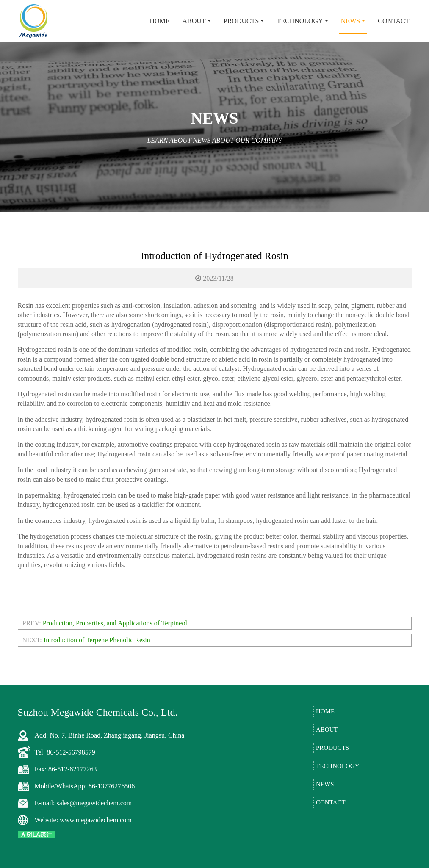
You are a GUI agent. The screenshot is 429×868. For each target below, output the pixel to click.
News (350, 21)
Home (159, 21)
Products (241, 21)
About (194, 21)
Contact (393, 21)
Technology (300, 21)
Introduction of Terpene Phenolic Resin (97, 640)
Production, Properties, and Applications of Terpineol (115, 623)
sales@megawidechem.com (94, 803)
